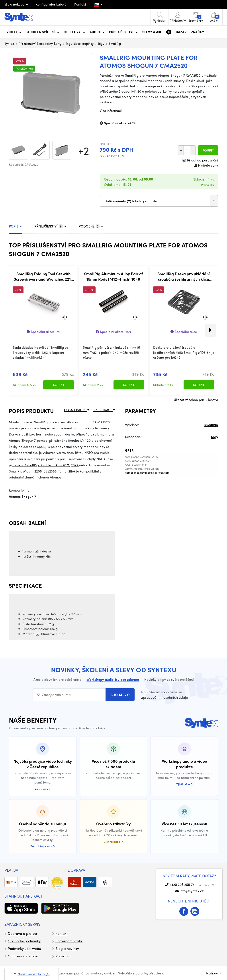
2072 (75, 465)
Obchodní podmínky (24, 941)
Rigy (101, 43)
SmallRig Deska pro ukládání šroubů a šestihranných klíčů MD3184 (184, 276)
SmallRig (115, 43)
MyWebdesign (155, 973)
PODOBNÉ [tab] (91, 226)
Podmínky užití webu (24, 948)
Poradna (63, 956)
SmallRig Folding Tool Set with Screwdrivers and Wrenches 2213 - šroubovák (43, 276)
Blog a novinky (67, 948)
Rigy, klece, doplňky (80, 43)
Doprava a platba (22, 933)
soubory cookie (103, 973)
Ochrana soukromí (23, 956)
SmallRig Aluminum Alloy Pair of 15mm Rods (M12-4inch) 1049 (113, 276)
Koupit (208, 150)
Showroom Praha (69, 941)
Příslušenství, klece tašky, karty (40, 43)
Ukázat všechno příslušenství (196, 400)
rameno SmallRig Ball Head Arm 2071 (41, 465)
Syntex (9, 43)
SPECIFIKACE (104, 410)
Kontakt (80, 4)
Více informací (111, 111)
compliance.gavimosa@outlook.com (147, 472)
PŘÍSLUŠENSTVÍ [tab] (50, 226)
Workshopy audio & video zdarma (113, 679)
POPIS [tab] (16, 226)
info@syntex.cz (192, 891)
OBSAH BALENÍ (77, 410)
